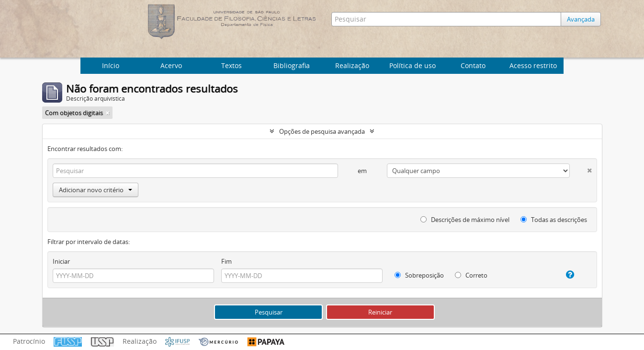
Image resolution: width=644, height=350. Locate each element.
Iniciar (61, 261)
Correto (471, 275)
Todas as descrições (554, 220)
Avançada (581, 19)
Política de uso (412, 65)
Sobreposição (419, 275)
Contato (473, 65)
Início (111, 65)
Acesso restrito (533, 65)
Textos (232, 65)
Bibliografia (292, 65)
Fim (226, 261)
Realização (352, 65)
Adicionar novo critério (96, 190)
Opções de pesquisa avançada (322, 131)
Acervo (171, 65)
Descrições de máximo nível (465, 220)
